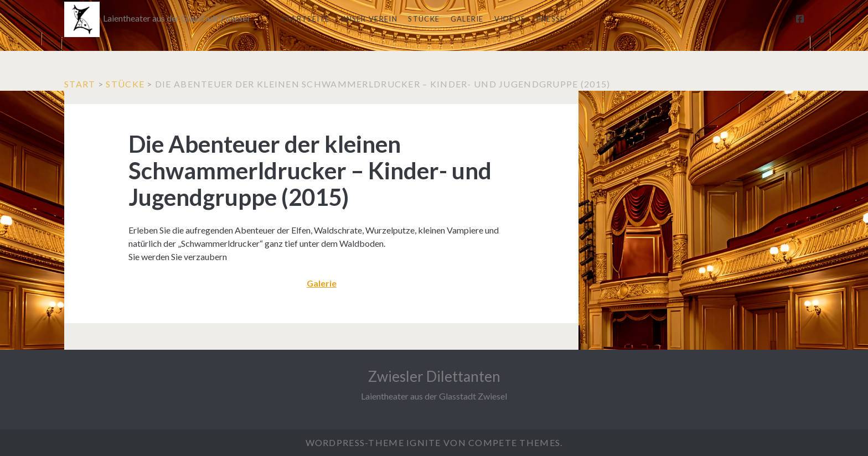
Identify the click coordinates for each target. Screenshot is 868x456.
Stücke (424, 19)
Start (80, 84)
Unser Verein (369, 19)
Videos (510, 19)
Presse (551, 19)
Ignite (424, 442)
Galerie (467, 19)
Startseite (306, 19)
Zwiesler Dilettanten (434, 376)
